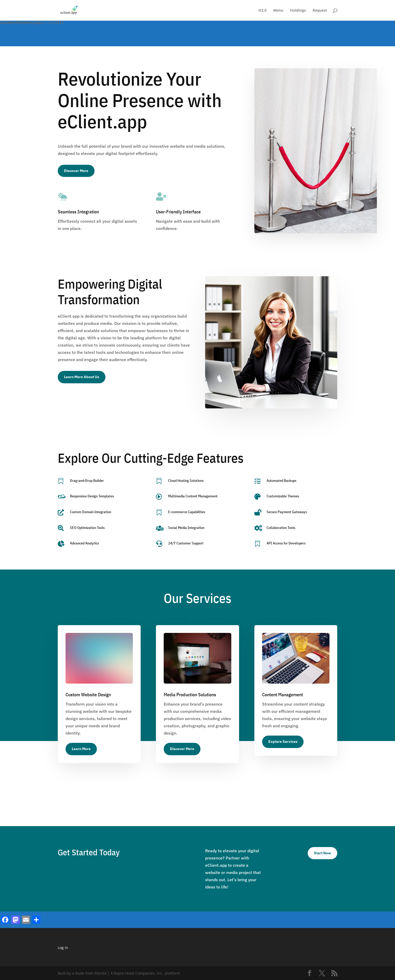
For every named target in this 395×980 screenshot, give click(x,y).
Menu (278, 11)
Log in (63, 948)
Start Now (322, 853)
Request (320, 11)
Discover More (76, 171)
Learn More (81, 749)
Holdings (298, 11)
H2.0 (263, 11)
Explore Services (283, 742)
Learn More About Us (82, 377)
